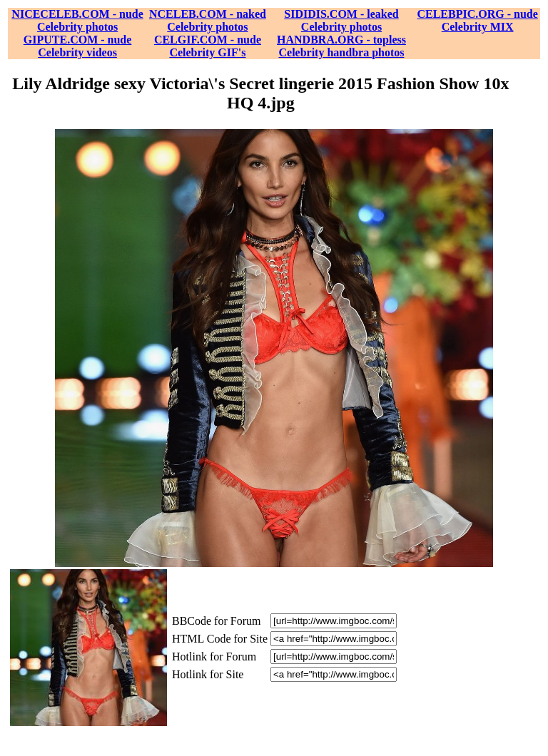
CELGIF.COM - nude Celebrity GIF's (208, 46)
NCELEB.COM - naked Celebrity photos (208, 20)
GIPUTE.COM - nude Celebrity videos (78, 46)
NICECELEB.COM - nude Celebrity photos (77, 20)
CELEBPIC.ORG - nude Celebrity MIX (477, 20)
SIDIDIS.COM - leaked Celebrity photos (341, 20)
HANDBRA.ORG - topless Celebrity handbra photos (341, 46)
